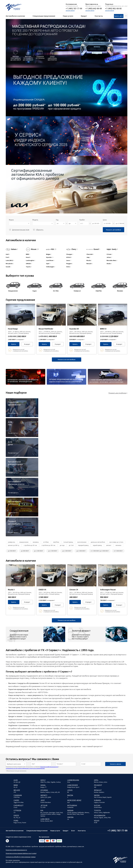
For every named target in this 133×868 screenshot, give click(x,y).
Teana (82, 814)
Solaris (48, 792)
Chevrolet (90, 254)
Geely (112, 249)
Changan (70, 254)
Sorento (46, 812)
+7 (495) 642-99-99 (94, 8)
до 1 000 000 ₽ (39, 551)
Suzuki (8, 267)
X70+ (44, 807)
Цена (105, 220)
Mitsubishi (10, 264)
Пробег (82, 220)
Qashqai (74, 812)
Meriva (96, 782)
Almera (87, 812)
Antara (101, 782)
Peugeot (69, 264)
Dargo (42, 787)
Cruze (15, 807)
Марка (11, 220)
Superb (109, 797)
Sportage (52, 812)
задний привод (97, 545)
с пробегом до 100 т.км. (48, 545)
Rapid (104, 797)
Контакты (99, 16)
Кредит (84, 16)
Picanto (48, 814)
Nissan (32, 249)
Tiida (78, 814)
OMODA (29, 264)
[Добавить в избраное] (33, 306)
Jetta (105, 818)
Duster (96, 792)
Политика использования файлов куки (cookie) (21, 853)
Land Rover (50, 260)
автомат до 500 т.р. (14, 545)
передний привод (83, 545)
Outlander (70, 807)
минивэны (36, 542)
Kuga (15, 823)
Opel (48, 264)
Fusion (24, 823)
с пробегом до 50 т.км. (30, 545)
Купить (14, 344)
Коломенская (71, 4)
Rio (41, 812)
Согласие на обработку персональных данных (21, 857)
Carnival (43, 814)
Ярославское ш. (92, 4)
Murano (70, 814)
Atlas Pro (43, 782)
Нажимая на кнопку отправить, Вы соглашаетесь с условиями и (32, 767)
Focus (19, 823)
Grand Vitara (98, 807)
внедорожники (24, 542)
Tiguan (101, 818)
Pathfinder (81, 812)
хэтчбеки (46, 542)
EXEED (16, 815)
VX (14, 818)
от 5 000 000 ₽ (118, 551)
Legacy (96, 802)
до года (62, 545)
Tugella (53, 782)
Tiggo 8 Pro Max (19, 802)
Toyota (29, 267)
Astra (105, 782)
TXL (17, 818)
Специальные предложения (44, 16)
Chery (72, 249)
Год (57, 220)
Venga (58, 814)
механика (118, 545)
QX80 (49, 797)
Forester (102, 802)
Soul (61, 812)
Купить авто (115, 16)
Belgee (49, 254)
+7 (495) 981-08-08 (113, 8)
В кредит (27, 344)
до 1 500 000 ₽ (53, 551)
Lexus (69, 260)
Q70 (46, 797)
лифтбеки (56, 542)
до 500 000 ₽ (12, 551)
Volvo (69, 267)
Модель (35, 220)
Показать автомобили (114, 230)
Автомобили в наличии (15, 16)
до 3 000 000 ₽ (81, 551)
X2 (14, 787)
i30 (59, 792)
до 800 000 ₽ (25, 551)
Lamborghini (31, 260)
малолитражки (82, 542)
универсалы (12, 542)
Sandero (102, 792)
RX (68, 792)
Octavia (99, 797)
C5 (68, 819)
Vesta (42, 821)
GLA (68, 802)
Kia (42, 810)
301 (95, 787)
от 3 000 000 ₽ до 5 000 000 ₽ (100, 551)
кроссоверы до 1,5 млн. (116, 542)
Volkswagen (51, 267)
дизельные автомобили (98, 542)
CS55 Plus (17, 797)
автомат (109, 545)
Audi (8, 254)
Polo (109, 818)
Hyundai (50, 257)
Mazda (89, 260)
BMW (28, 254)
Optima (43, 816)
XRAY (51, 821)
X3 (17, 787)
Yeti (95, 797)
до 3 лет (71, 545)
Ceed (57, 812)
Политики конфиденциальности (49, 767)
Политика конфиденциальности (16, 850)
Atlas (48, 782)
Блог (73, 831)
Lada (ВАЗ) (10, 260)
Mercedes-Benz (112, 260)
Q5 (19, 782)
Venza (96, 812)
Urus (69, 782)
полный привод (68, 542)
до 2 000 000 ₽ (67, 551)
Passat (96, 818)
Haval (28, 257)
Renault (90, 264)
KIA (51, 249)
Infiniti (69, 257)
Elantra (43, 792)
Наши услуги (68, 16)
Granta (47, 821)
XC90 (96, 823)
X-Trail (69, 812)
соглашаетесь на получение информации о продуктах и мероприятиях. (25, 768)
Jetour (109, 257)
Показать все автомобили (67, 360)
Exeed (93, 248)
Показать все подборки (117, 393)
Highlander (107, 812)
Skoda (109, 264)
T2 (41, 807)
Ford (8, 257)
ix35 (56, 792)
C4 (14, 812)
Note (74, 814)
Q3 (17, 782)
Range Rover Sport (73, 787)
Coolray (58, 782)
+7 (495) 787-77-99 (74, 8)
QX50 (42, 797)
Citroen (110, 254)
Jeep (89, 257)
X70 (15, 792)
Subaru (12, 249)
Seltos (54, 814)
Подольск (109, 4)
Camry (101, 812)
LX (19, 818)
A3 (14, 782)
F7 (46, 787)
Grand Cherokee (46, 802)
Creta (52, 792)
